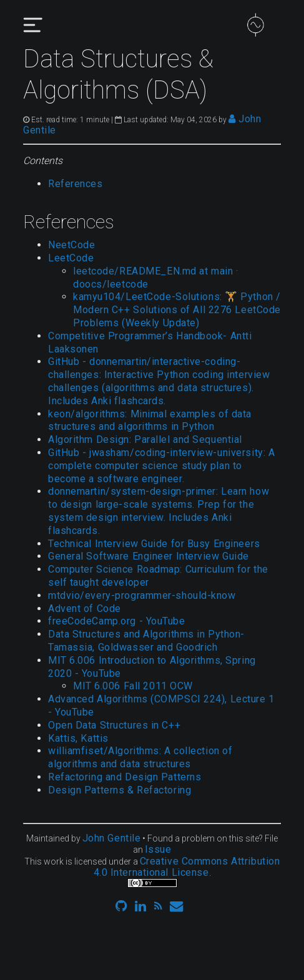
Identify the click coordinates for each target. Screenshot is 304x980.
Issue (158, 849)
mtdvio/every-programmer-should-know (142, 595)
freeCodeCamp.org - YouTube (117, 621)
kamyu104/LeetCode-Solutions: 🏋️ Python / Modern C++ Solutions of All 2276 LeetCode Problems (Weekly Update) (177, 310)
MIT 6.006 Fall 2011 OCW (133, 686)
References (76, 184)
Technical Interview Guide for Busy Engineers (154, 544)
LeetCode (71, 258)
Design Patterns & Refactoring (120, 790)
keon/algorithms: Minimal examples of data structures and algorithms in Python (150, 420)
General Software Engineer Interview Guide (149, 556)
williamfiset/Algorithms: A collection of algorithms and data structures (140, 757)
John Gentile (112, 838)
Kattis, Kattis (78, 738)
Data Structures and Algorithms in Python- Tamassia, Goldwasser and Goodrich (146, 641)
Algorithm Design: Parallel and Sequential (145, 439)
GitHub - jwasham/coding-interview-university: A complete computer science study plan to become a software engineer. (161, 466)
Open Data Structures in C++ (114, 725)
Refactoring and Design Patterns (125, 777)
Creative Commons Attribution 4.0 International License (187, 867)
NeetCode (71, 245)
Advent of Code (85, 609)
